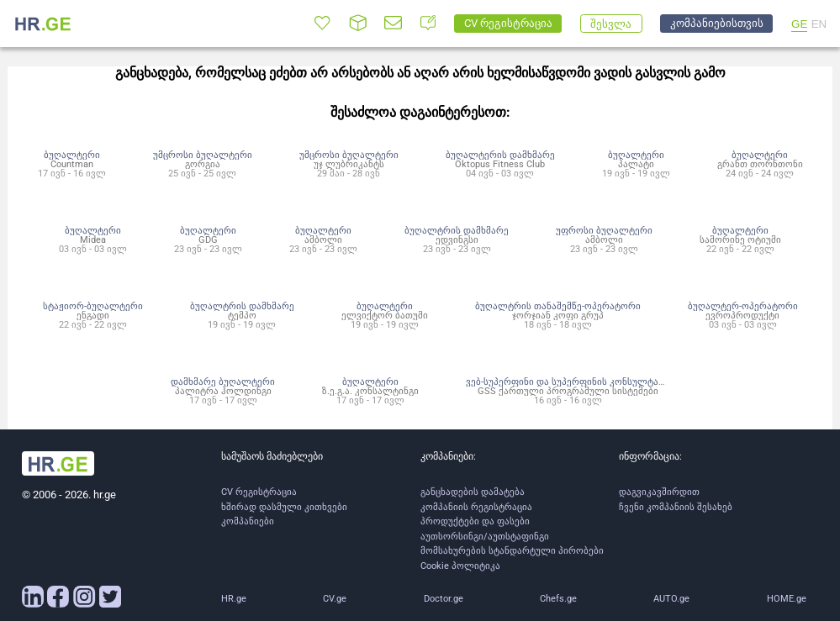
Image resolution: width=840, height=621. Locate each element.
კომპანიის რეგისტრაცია (476, 507)
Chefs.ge (558, 599)
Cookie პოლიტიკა (460, 566)
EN (819, 24)
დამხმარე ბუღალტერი (223, 382)
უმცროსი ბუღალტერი (203, 155)
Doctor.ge (444, 599)
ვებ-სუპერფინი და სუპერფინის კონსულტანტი (570, 382)
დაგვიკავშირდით (659, 492)
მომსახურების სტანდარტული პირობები (512, 551)
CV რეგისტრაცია (259, 492)
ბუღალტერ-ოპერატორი (743, 306)
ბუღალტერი (72, 155)
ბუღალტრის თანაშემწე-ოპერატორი (558, 306)
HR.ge (234, 599)
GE (799, 24)
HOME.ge (787, 599)
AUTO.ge (671, 599)
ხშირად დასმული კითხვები (284, 507)
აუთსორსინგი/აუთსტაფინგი (485, 537)
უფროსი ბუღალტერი (604, 230)
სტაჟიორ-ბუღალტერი (93, 306)
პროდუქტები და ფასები (475, 521)
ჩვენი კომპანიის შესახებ (676, 507)
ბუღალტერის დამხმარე (500, 155)
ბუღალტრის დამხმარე (457, 230)
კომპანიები (248, 521)
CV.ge (335, 599)
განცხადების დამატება (473, 492)
